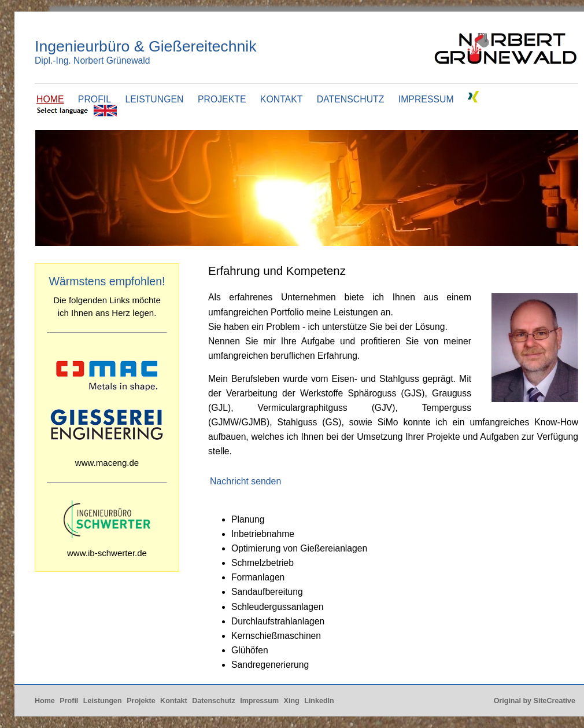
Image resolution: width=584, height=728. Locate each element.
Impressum (259, 701)
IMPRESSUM (426, 99)
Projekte (141, 701)
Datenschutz (214, 701)
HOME (50, 99)
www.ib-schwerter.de (107, 553)
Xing (292, 701)
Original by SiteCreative (535, 701)
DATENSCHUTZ (351, 99)
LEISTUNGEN (154, 99)
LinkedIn (319, 701)
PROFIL (95, 99)
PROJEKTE (222, 99)
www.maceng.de (107, 463)
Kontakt (174, 701)
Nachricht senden (245, 481)
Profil (69, 701)
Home (45, 701)
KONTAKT (282, 99)
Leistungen (103, 701)
